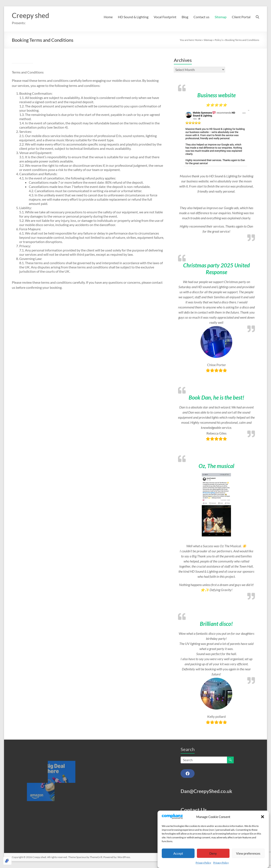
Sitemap (221, 17)
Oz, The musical (216, 466)
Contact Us (194, 810)
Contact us (201, 17)
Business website (216, 96)
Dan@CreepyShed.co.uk (206, 792)
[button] (263, 817)
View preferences (248, 853)
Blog (185, 17)
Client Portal (241, 17)
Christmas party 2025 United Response (216, 269)
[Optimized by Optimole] (7, 861)
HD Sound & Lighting (133, 17)
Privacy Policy (203, 863)
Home (108, 17)
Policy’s (219, 40)
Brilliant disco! (216, 624)
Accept (178, 853)
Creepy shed (33, 15)
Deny (213, 853)
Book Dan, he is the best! (216, 398)
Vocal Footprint (165, 17)
